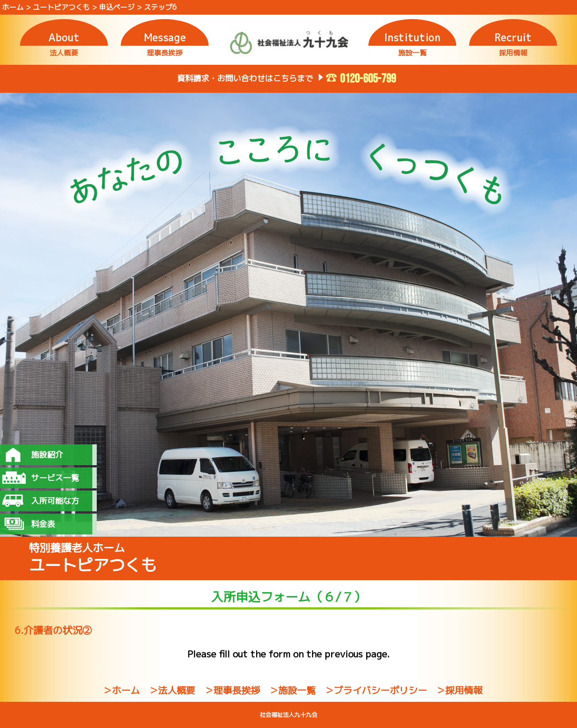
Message (165, 38)
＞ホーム (121, 690)
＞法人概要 (172, 690)
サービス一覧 (55, 478)
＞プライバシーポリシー (376, 690)
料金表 (43, 524)
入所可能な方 (55, 501)
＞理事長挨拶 (232, 690)
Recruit (513, 38)
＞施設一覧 (292, 690)
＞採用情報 (459, 690)
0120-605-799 (368, 79)
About (64, 38)
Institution (412, 38)
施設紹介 (47, 455)
